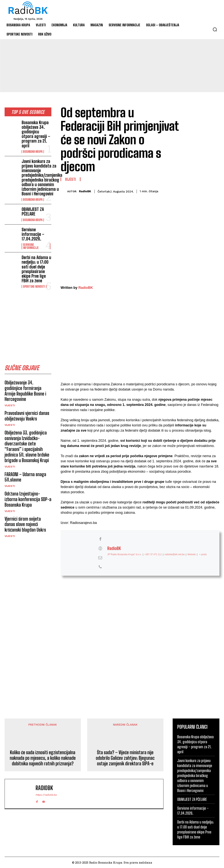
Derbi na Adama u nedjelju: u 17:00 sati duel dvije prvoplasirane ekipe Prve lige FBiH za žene (36, 269)
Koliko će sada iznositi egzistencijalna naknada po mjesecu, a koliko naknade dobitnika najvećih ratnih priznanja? (43, 758)
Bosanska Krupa (33, 152)
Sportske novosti (34, 287)
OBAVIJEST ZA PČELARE (33, 212)
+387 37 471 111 (153, 554)
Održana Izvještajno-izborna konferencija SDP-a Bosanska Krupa (28, 499)
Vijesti (10, 405)
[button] (215, 29)
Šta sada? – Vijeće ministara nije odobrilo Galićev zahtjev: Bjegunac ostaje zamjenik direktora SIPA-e (125, 758)
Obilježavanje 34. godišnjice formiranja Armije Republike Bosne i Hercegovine (25, 391)
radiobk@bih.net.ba (175, 554)
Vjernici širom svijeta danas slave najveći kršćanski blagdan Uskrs (25, 524)
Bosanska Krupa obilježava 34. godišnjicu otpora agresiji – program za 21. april (36, 134)
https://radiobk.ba (46, 795)
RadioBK (85, 191)
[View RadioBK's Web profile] (100, 548)
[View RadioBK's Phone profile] (100, 567)
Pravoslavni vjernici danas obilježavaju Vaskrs (27, 416)
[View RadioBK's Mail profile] (100, 558)
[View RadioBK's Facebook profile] (100, 539)
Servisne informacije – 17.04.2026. (33, 234)
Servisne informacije (31, 246)
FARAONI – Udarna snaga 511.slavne (25, 477)
